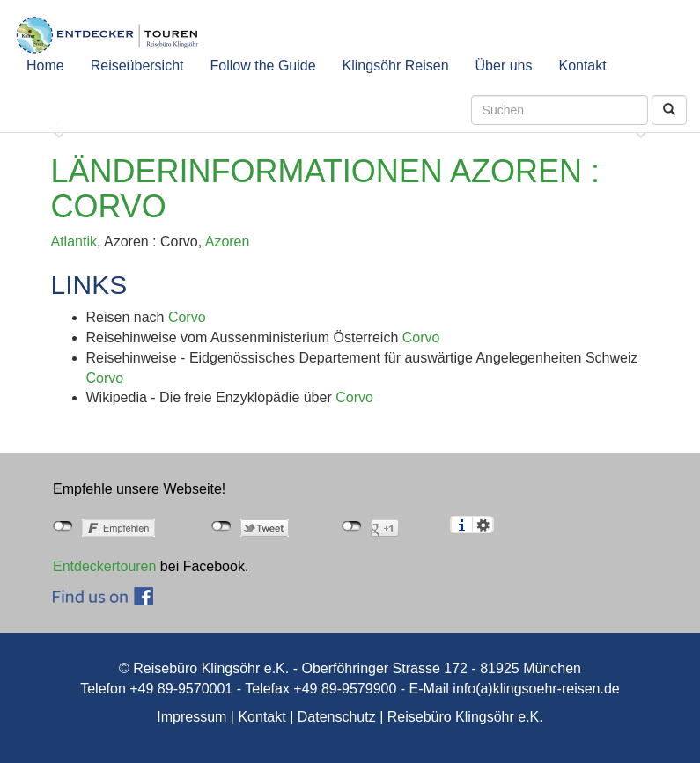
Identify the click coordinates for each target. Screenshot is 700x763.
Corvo (187, 317)
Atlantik (74, 242)
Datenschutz (337, 717)
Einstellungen (483, 525)
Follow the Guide (263, 66)
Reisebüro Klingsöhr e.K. (465, 717)
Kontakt (582, 66)
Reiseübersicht (137, 66)
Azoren (228, 242)
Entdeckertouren (104, 566)
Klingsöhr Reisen (396, 66)
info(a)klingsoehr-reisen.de (536, 689)
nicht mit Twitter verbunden (221, 526)
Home (45, 66)
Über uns (504, 66)
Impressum (192, 717)
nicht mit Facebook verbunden (63, 526)
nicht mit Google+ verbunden (352, 526)
